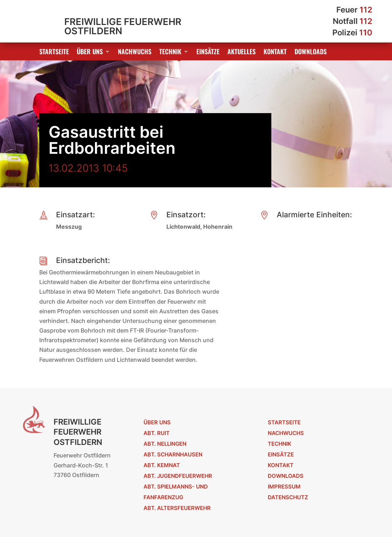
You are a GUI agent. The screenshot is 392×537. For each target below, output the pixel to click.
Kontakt (275, 52)
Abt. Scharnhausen (173, 454)
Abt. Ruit (157, 433)
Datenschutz (288, 497)
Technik (170, 52)
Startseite (54, 52)
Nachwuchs (135, 52)
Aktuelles (242, 52)
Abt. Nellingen (165, 444)
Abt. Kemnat (162, 465)
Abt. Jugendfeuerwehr (178, 476)
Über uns (90, 52)
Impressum (284, 487)
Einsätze (208, 52)
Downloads (311, 52)
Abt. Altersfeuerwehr (177, 508)
